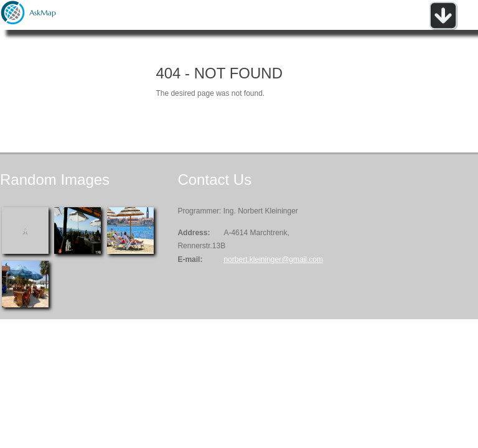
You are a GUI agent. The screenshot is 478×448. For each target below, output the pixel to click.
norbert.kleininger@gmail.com (273, 259)
